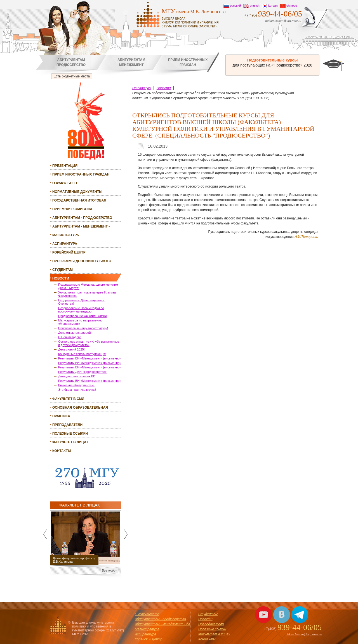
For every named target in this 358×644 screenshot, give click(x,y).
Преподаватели (67, 425)
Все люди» (109, 570)
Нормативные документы (77, 192)
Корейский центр (69, 252)
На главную (142, 88)
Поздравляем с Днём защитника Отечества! (81, 302)
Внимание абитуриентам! (76, 385)
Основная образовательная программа (80, 408)
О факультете (65, 183)
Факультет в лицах (70, 442)
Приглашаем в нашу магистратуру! (83, 328)
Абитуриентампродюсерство (71, 62)
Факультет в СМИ (68, 399)
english (255, 6)
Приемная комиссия (72, 209)
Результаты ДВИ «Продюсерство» (83, 372)
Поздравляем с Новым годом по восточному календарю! (81, 310)
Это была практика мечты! (77, 390)
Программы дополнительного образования (82, 262)
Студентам (63, 270)
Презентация (65, 166)
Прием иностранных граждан (81, 174)
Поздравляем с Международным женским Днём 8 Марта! (88, 286)
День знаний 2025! (71, 349)
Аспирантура (65, 244)
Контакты (62, 451)
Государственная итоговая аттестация (79, 201)
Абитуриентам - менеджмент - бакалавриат (81, 227)
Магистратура (66, 235)
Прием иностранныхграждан (188, 62)
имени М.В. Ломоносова (196, 18)
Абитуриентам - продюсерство (82, 218)
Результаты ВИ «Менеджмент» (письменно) (89, 358)
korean (273, 6)
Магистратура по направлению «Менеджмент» (80, 322)
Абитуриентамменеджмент (131, 62)
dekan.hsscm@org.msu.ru (283, 21)
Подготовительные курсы (273, 60)
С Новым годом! (70, 337)
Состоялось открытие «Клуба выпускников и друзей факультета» (89, 343)
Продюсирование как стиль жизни (82, 316)
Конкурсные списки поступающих (82, 354)
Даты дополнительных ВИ (77, 376)
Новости (61, 278)
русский (235, 6)
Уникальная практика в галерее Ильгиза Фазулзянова (87, 294)
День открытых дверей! (75, 333)
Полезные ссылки (70, 434)
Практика (61, 416)
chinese (292, 6)
